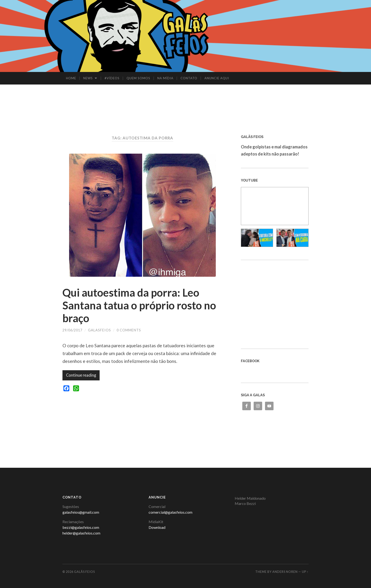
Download (157, 527)
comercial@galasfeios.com (170, 512)
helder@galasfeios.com (81, 533)
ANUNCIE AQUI (217, 78)
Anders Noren (285, 572)
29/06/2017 (72, 330)
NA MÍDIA (165, 78)
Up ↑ (305, 572)
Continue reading (81, 375)
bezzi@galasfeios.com (81, 527)
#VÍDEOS (112, 78)
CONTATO (189, 78)
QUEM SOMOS (138, 78)
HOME (71, 78)
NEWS (88, 78)
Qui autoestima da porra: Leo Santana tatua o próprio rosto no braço (139, 305)
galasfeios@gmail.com (81, 512)
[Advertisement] (185, 100)
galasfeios (99, 330)
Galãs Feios (84, 572)
